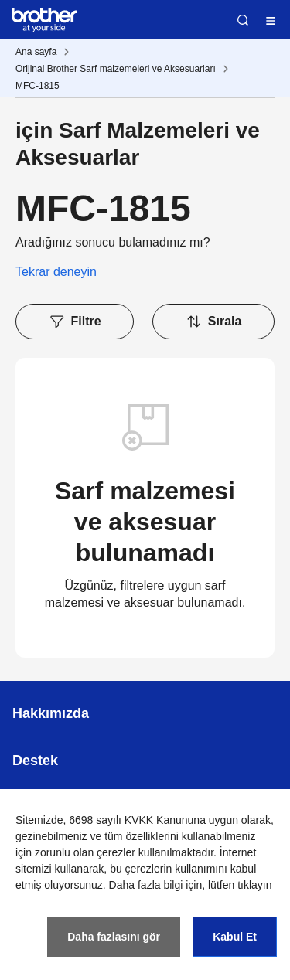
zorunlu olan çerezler (85, 852)
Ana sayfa (36, 52)
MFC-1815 (38, 86)
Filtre (75, 322)
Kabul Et (235, 937)
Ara (243, 20)
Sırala (214, 322)
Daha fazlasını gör (114, 937)
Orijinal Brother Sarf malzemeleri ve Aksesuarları (116, 69)
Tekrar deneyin (56, 272)
